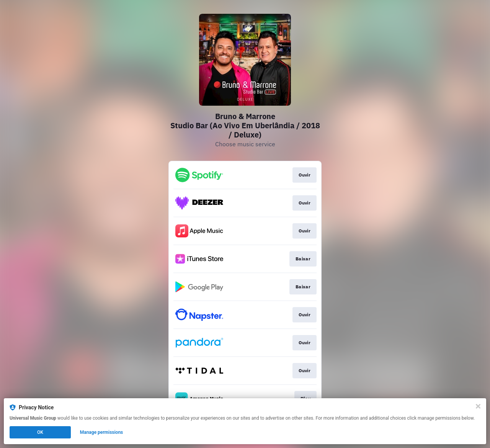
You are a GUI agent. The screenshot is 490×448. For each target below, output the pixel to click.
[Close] (478, 406)
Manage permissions (102, 432)
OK (40, 432)
